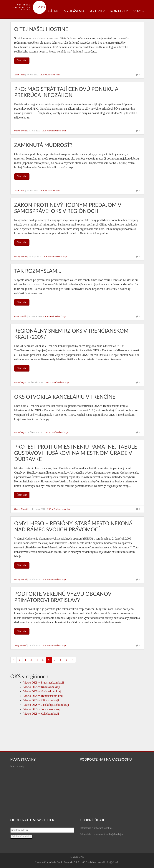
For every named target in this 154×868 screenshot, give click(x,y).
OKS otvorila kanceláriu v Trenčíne (65, 397)
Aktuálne (50, 11)
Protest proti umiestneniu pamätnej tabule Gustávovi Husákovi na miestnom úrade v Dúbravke (76, 453)
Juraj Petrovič (21, 645)
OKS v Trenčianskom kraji (57, 382)
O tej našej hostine (41, 29)
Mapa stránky (18, 766)
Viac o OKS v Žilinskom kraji (41, 700)
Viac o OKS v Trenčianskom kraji (43, 696)
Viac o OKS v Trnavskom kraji (42, 687)
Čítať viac (22, 61)
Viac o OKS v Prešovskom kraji (42, 709)
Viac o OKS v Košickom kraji (41, 714)
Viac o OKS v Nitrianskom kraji (43, 691)
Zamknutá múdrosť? (43, 145)
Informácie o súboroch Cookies (96, 828)
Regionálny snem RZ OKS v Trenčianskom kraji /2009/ (71, 334)
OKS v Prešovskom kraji (55, 316)
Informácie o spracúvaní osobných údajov (102, 834)
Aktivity (97, 11)
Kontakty (119, 11)
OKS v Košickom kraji (50, 75)
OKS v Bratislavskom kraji (54, 131)
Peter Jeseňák (20, 316)
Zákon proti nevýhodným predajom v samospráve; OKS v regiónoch (68, 208)
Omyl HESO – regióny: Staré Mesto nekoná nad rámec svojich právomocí (73, 526)
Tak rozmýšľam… (38, 271)
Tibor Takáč (20, 75)
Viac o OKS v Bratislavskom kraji (44, 683)
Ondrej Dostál (21, 131)
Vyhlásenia (74, 11)
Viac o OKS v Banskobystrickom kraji (46, 705)
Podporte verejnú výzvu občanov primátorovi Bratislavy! (63, 597)
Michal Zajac (20, 382)
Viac (139, 11)
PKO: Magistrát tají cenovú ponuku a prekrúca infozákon (66, 92)
